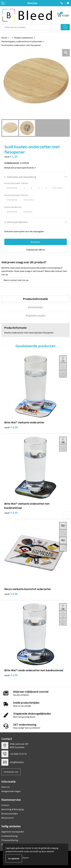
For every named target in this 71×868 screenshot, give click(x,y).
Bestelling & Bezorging (13, 809)
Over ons (6, 787)
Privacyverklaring (10, 840)
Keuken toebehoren (24, 38)
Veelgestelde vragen (11, 791)
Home (4, 38)
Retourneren (8, 818)
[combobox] (31, 27)
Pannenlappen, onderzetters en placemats (22, 41)
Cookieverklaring (10, 836)
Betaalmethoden (10, 814)
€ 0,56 (11, 594)
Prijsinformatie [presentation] (35, 315)
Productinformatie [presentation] (35, 299)
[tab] (35, 299)
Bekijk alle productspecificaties (20, 168)
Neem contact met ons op (16, 280)
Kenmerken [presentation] (35, 307)
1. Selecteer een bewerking (20, 177)
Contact (5, 805)
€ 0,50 (11, 427)
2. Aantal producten (16, 222)
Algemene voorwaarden (13, 832)
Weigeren (26, 858)
